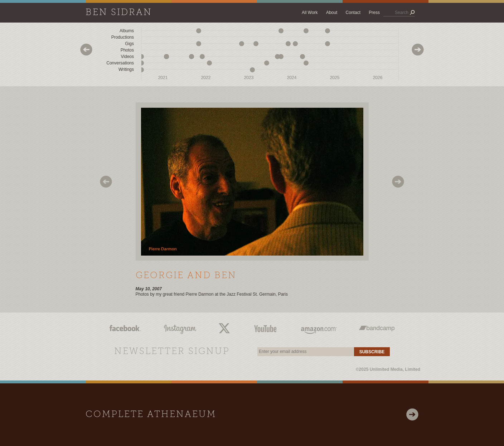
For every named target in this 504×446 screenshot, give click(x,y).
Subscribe (372, 352)
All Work (310, 13)
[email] (306, 352)
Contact (353, 13)
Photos (127, 50)
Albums (127, 31)
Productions (123, 37)
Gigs (129, 44)
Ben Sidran (119, 13)
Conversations (120, 63)
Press (374, 13)
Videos (127, 57)
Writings (126, 69)
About (332, 13)
